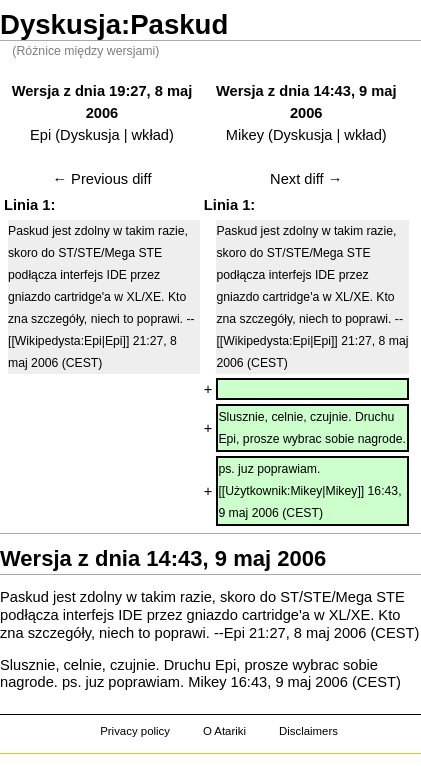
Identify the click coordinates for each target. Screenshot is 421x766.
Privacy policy (135, 731)
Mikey (245, 135)
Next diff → (306, 179)
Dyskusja (89, 135)
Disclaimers (308, 731)
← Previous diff (101, 179)
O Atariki (224, 731)
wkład (150, 135)
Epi (40, 135)
